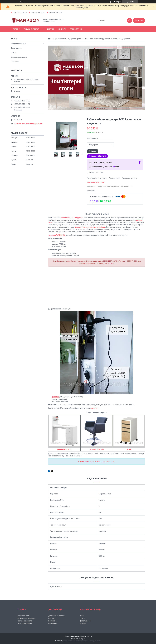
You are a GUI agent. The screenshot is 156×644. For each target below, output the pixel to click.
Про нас (51, 618)
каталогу (95, 408)
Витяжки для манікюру (26, 618)
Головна (17, 29)
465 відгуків (117, 2)
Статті (13, 52)
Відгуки (51, 29)
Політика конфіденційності (92, 641)
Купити (94, 151)
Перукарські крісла (97, 449)
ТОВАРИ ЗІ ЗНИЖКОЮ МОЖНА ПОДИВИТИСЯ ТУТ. (97, 462)
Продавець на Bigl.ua (78, 639)
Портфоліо (15, 62)
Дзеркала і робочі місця (78, 39)
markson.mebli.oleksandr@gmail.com (28, 123)
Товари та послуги (32, 29)
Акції (82, 616)
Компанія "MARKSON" (57, 235)
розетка (56, 397)
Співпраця (53, 623)
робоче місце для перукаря (72, 218)
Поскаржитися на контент (72, 641)
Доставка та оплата (19, 57)
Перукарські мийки (24, 623)
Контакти (62, 29)
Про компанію (76, 29)
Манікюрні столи (23, 616)
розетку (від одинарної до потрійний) (90, 227)
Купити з (99, 156)
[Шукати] (129, 20)
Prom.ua (90, 636)
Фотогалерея (16, 48)
